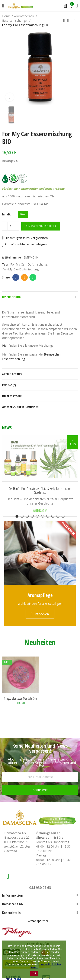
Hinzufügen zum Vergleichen (26, 238)
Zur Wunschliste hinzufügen (26, 244)
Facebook (16, 277)
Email (24, 277)
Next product (75, 21)
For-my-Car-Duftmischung (20, 269)
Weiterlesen (40, 510)
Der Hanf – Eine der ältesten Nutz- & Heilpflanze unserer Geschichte (40, 491)
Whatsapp (33, 277)
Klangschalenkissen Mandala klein (21, 698)
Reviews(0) (9, 385)
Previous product (64, 21)
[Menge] (11, 226)
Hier (5, 345)
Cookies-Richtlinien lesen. (46, 966)
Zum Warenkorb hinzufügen (41, 226)
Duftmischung (37, 264)
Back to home (69, 21)
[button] (17, 516)
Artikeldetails (12, 374)
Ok (34, 973)
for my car (18, 264)
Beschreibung (11, 297)
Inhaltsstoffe (12, 396)
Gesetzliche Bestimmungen (20, 407)
